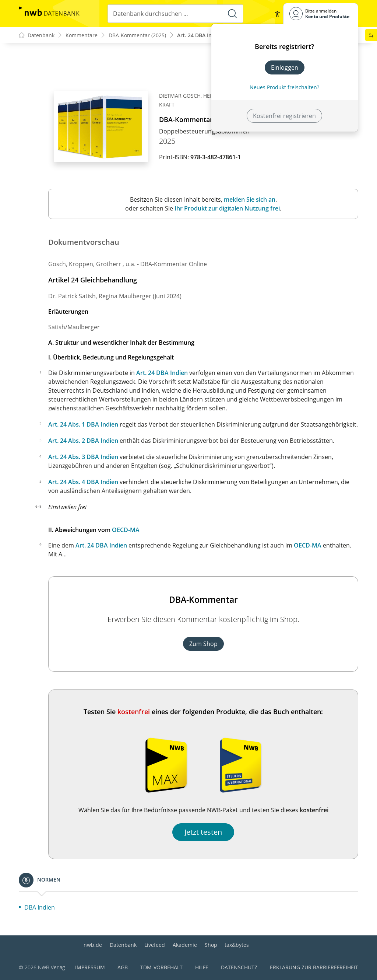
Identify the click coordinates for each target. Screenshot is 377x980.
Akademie (185, 945)
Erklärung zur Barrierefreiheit (314, 967)
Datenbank (123, 945)
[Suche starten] (232, 14)
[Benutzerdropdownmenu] (321, 13)
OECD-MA (126, 530)
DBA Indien (40, 907)
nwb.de (93, 945)
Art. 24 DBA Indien (162, 373)
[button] (277, 14)
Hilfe (202, 967)
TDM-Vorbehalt (161, 967)
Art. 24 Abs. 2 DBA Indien (83, 441)
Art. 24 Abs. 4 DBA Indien (83, 482)
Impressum (90, 967)
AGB (123, 967)
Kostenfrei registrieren (284, 116)
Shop (211, 945)
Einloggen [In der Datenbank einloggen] (285, 67)
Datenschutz (239, 967)
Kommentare (82, 35)
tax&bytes (237, 945)
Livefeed (155, 945)
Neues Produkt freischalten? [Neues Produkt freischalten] (284, 87)
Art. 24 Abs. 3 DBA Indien (83, 457)
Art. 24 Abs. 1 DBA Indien (83, 424)
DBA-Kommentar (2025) (137, 35)
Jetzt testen (203, 832)
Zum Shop (203, 644)
